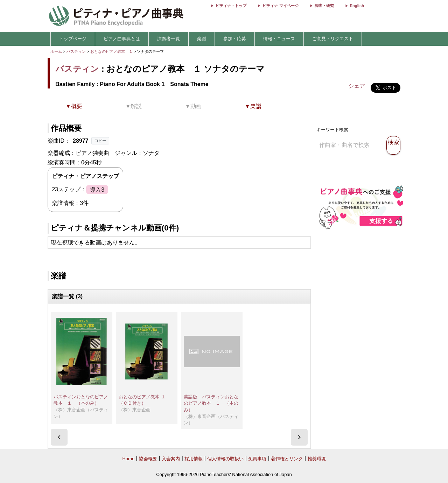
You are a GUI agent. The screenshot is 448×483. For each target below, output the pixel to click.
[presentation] (59, 437)
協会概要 (148, 459)
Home (128, 459)
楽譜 (202, 39)
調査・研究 (324, 6)
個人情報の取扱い (225, 459)
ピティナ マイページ (280, 6)
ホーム (56, 51)
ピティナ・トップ (231, 6)
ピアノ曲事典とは (122, 39)
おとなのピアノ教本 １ (112, 51)
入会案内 (171, 459)
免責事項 (257, 459)
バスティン (76, 51)
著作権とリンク (287, 459)
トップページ (73, 39)
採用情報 (194, 459)
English (357, 6)
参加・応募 (235, 39)
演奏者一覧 (169, 39)
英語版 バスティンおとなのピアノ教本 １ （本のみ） (211, 403)
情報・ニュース (279, 39)
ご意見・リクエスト (333, 39)
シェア (357, 86)
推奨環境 (317, 459)
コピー (100, 141)
